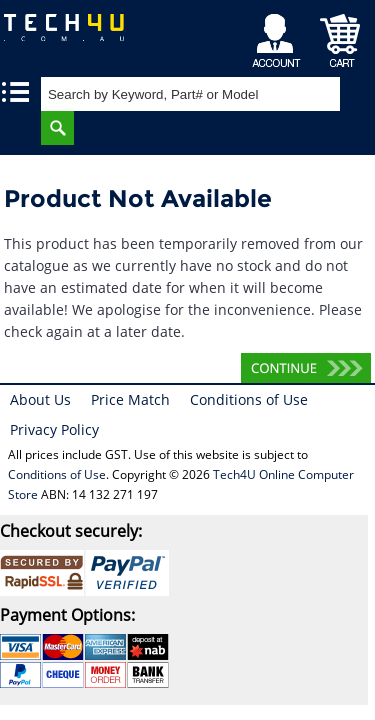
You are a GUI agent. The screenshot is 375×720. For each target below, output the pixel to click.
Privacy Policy (54, 429)
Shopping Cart (340, 35)
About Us (40, 399)
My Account (279, 35)
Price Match (130, 399)
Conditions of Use (249, 399)
